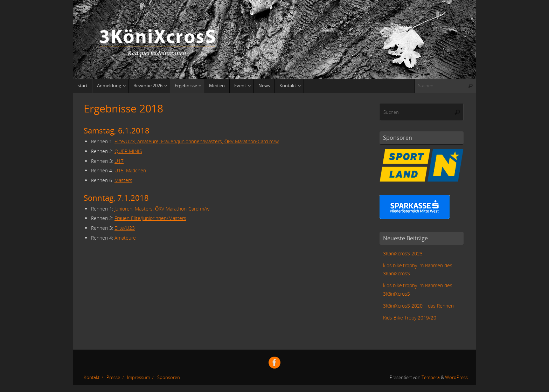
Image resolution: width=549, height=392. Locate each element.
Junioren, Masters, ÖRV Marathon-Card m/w (162, 209)
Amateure (125, 238)
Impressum (138, 377)
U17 (119, 161)
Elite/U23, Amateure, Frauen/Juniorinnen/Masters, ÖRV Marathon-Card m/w (197, 141)
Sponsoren (169, 377)
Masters (123, 180)
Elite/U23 (125, 228)
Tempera (431, 377)
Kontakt (92, 377)
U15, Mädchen (130, 170)
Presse (113, 377)
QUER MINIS (128, 151)
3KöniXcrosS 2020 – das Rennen (418, 306)
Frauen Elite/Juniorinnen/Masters (150, 218)
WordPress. (457, 377)
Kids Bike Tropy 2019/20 (410, 318)
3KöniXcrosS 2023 (403, 253)
